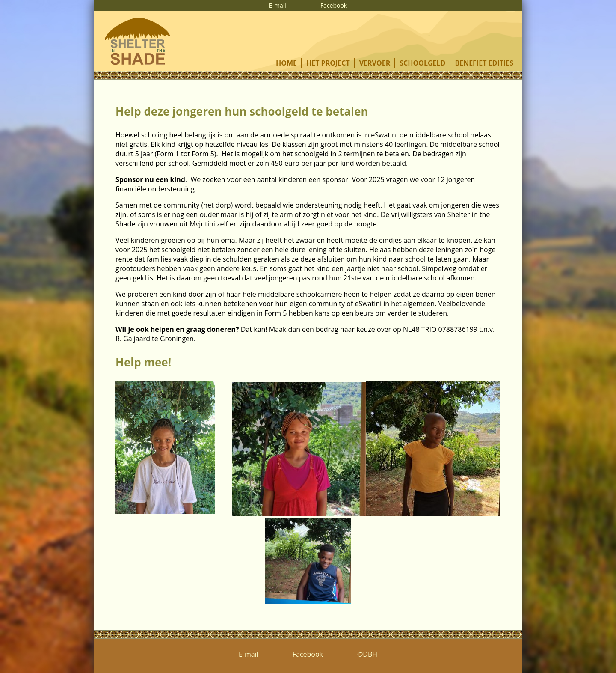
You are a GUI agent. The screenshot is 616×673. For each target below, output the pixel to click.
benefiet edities (484, 63)
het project (328, 63)
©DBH (367, 654)
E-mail (278, 5)
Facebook (334, 5)
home (286, 63)
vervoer (375, 63)
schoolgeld (422, 63)
